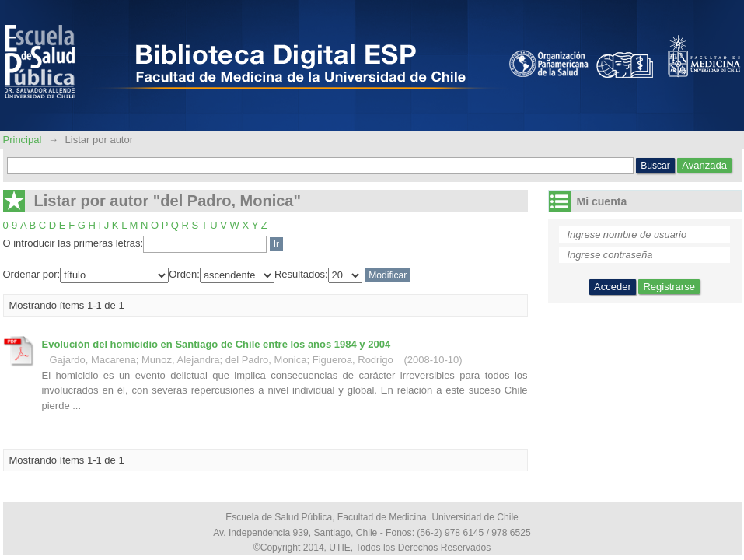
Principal (24, 140)
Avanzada (704, 165)
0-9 (10, 225)
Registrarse (669, 287)
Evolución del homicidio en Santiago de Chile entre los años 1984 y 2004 (217, 344)
